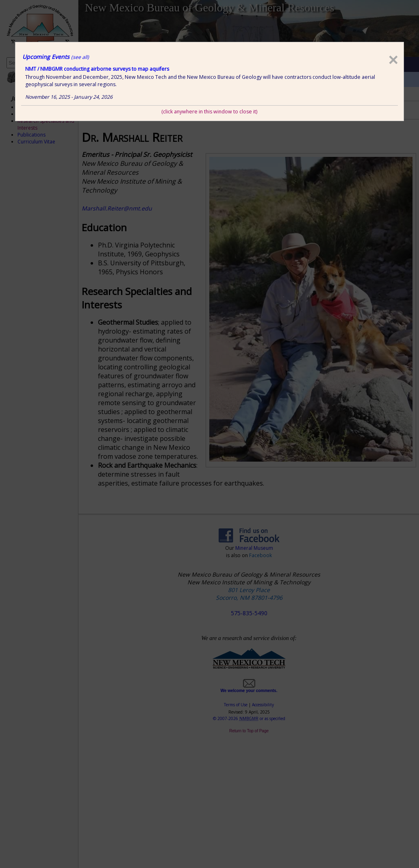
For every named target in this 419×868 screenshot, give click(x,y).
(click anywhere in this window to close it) (209, 112)
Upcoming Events (56, 57)
